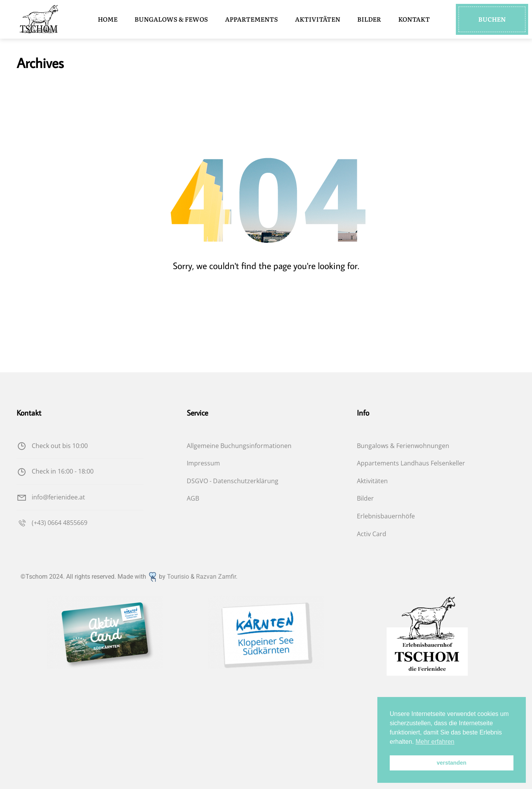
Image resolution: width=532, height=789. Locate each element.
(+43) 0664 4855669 (52, 523)
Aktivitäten (372, 481)
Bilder (365, 498)
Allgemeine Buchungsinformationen (239, 446)
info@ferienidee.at (51, 497)
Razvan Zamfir (216, 577)
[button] (492, 19)
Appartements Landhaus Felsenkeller (411, 463)
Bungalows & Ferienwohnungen (403, 446)
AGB (193, 498)
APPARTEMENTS (252, 19)
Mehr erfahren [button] (435, 742)
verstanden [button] (452, 763)
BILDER (369, 19)
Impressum (203, 463)
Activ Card (372, 534)
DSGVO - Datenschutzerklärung (233, 481)
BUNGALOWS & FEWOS (171, 19)
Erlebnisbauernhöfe (386, 516)
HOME (108, 19)
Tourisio (178, 577)
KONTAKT (414, 19)
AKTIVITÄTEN (318, 19)
